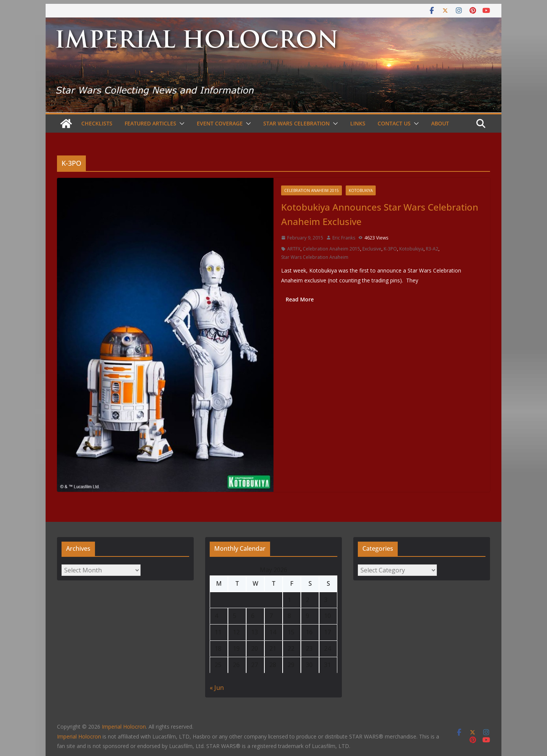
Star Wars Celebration (296, 123)
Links (358, 123)
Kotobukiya (361, 190)
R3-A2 (432, 249)
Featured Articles (150, 123)
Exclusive (372, 249)
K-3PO (390, 249)
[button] (180, 124)
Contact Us (394, 123)
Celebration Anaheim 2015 (311, 190)
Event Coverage (220, 123)
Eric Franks (344, 238)
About (440, 123)
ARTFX (294, 249)
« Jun (217, 688)
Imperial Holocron (79, 736)
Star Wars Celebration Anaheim (315, 257)
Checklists (97, 123)
